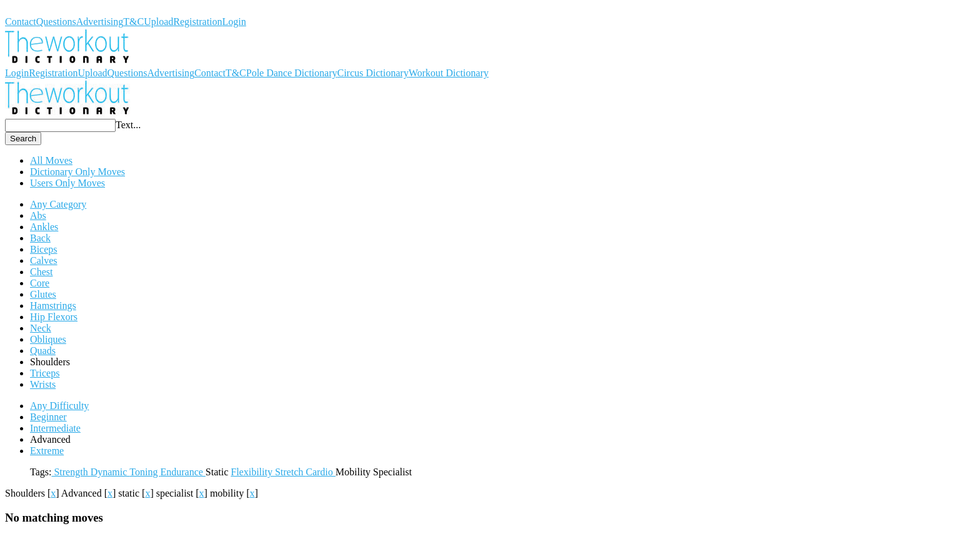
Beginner (48, 417)
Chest (41, 272)
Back (40, 238)
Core (40, 283)
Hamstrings (53, 306)
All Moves (51, 160)
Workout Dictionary (45, 10)
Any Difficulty (59, 406)
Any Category (58, 204)
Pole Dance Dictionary (292, 73)
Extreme (47, 451)
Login (234, 22)
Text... (128, 125)
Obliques (48, 339)
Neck (41, 328)
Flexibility (253, 472)
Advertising (100, 22)
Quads (43, 351)
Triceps (45, 373)
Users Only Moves (67, 183)
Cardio (321, 472)
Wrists (43, 384)
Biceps (44, 249)
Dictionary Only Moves (77, 172)
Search (23, 139)
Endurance (182, 472)
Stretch (290, 472)
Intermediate (55, 428)
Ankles (44, 227)
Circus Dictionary (372, 73)
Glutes (43, 294)
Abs (38, 215)
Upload (158, 22)
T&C (133, 22)
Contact (21, 22)
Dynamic (110, 472)
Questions (56, 22)
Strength (71, 472)
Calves (44, 260)
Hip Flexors (54, 317)
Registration (197, 22)
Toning (145, 472)
